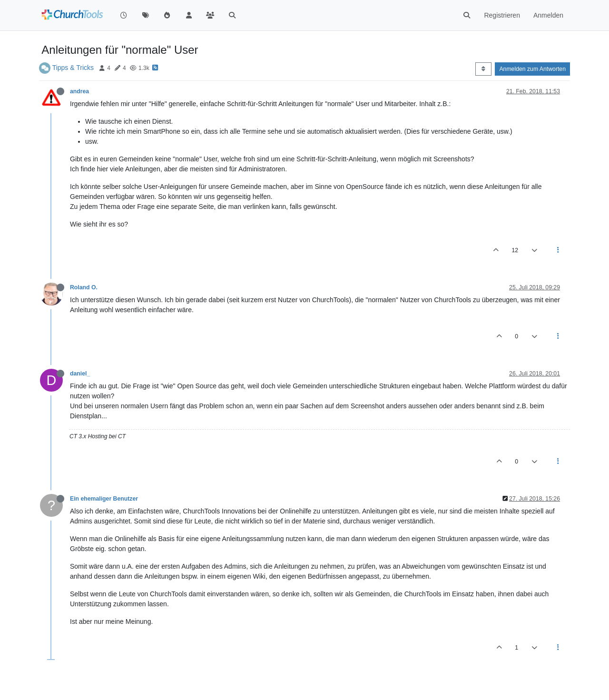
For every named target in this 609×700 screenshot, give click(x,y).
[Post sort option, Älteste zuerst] (483, 69)
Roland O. (84, 287)
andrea (79, 91)
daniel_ (80, 374)
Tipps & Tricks (73, 68)
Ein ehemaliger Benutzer (104, 499)
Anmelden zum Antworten (532, 69)
